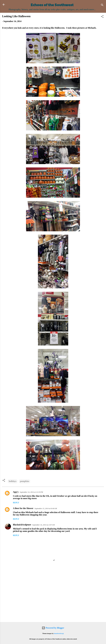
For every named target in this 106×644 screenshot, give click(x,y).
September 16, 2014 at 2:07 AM (43, 525)
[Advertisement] (53, 599)
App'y (16, 492)
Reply (16, 503)
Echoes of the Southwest (52, 5)
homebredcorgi (59, 633)
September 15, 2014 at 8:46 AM (46, 508)
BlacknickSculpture (22, 525)
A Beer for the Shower (23, 508)
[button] (102, 17)
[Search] (102, 5)
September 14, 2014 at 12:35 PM (31, 492)
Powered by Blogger (53, 628)
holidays (13, 481)
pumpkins (25, 481)
